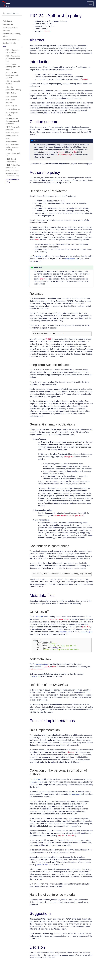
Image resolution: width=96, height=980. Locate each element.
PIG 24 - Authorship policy (12, 181)
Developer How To (9, 43)
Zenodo (62, 152)
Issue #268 (86, 627)
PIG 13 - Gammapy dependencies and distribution (12, 121)
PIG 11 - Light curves (13, 109)
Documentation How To (11, 40)
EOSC (54, 667)
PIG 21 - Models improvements (11, 160)
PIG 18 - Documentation (11, 140)
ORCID (42, 279)
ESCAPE (47, 667)
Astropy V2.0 (69, 457)
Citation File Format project (59, 619)
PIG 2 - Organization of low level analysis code (13, 58)
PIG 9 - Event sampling (10, 101)
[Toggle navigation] (90, 4)
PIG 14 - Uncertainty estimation (13, 128)
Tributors (70, 752)
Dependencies (8, 24)
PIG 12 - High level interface (12, 114)
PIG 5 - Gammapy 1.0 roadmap (13, 82)
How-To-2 (72, 836)
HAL (75, 152)
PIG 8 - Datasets (11, 96)
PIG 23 (48, 339)
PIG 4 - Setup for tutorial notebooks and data (12, 75)
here (37, 240)
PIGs (4, 47)
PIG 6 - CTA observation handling (13, 88)
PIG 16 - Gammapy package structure (12, 134)
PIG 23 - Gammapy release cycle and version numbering (12, 173)
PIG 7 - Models (11, 93)
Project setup (8, 21)
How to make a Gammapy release (12, 35)
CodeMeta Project (37, 669)
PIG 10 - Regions (11, 106)
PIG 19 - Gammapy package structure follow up (12, 147)
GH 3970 (47, 31)
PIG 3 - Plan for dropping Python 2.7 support (13, 67)
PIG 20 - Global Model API (13, 154)
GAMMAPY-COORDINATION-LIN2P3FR (68, 516)
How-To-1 (62, 836)
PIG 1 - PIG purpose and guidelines (12, 51)
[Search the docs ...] (12, 13)
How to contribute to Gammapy (10, 29)
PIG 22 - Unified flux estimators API (13, 166)
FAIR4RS (85, 79)
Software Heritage (65, 155)
